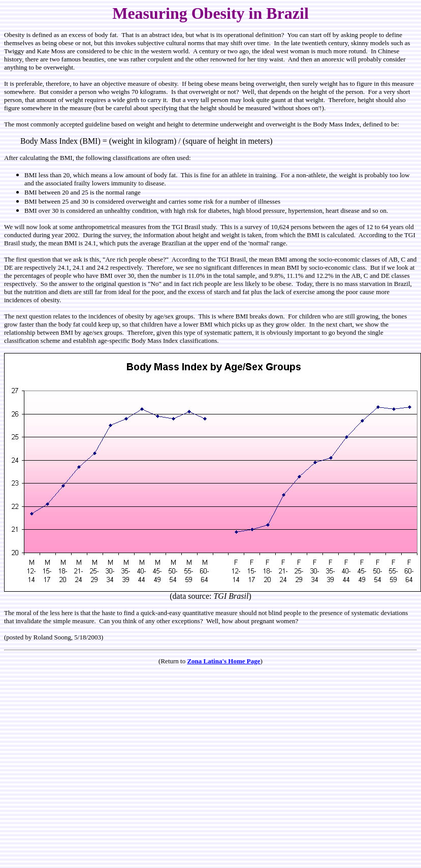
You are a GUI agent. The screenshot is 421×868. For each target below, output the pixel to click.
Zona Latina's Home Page (223, 661)
